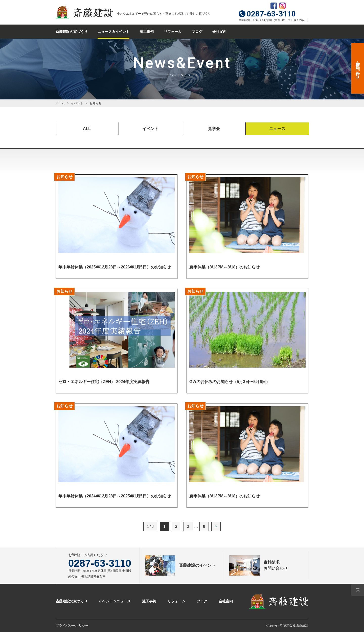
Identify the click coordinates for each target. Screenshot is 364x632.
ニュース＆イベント (113, 32)
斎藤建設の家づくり (72, 32)
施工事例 (147, 32)
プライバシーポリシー (72, 626)
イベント (150, 129)
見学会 (214, 129)
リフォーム (173, 32)
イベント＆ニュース (115, 601)
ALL (87, 129)
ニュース (277, 129)
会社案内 (219, 32)
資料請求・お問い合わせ (358, 68)
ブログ (197, 32)
